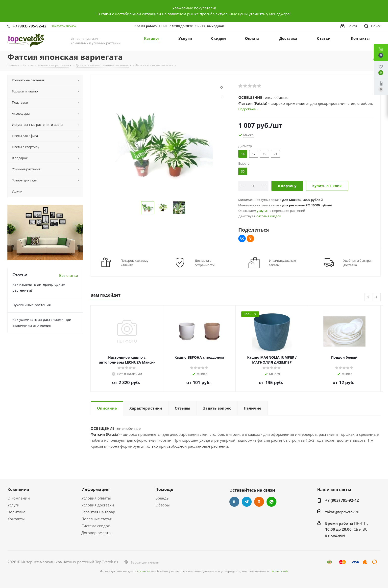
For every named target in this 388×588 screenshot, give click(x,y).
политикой (280, 571)
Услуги (13, 505)
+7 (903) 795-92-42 (30, 26)
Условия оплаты (96, 498)
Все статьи (69, 275)
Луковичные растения (32, 305)
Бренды (162, 498)
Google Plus (271, 502)
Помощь (164, 489)
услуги (262, 211)
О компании (19, 498)
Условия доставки (98, 505)
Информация (95, 489)
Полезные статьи (97, 519)
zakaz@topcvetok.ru (342, 512)
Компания (18, 489)
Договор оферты (96, 533)
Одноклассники (259, 502)
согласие (144, 571)
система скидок (269, 216)
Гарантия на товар (98, 512)
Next (376, 297)
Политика (16, 512)
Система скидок (96, 526)
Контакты (16, 519)
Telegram (247, 502)
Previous (369, 297)
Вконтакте (234, 502)
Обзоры (163, 505)
